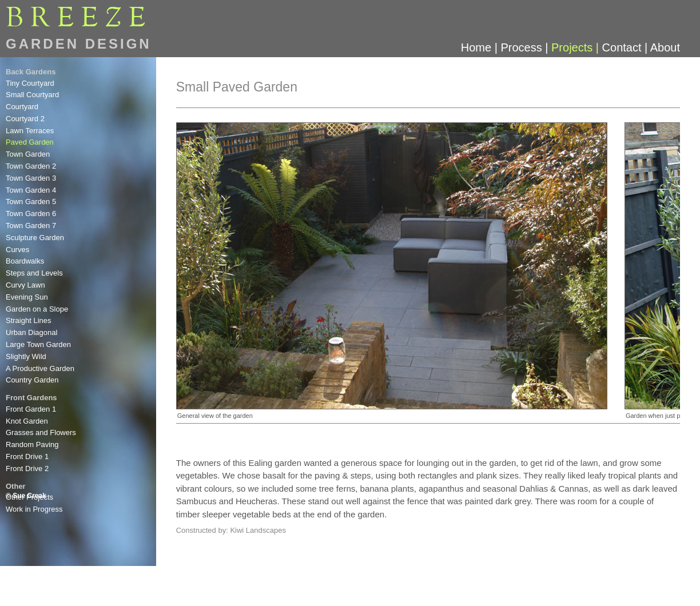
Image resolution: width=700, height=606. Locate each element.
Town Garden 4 (31, 190)
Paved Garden (30, 142)
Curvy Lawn (25, 285)
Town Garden (28, 154)
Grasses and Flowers (41, 432)
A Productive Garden (40, 368)
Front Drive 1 (27, 457)
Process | (526, 47)
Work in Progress (34, 509)
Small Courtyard (32, 95)
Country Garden (32, 380)
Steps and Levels (34, 273)
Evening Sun (27, 297)
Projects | (577, 47)
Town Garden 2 (31, 166)
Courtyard (22, 107)
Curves (17, 250)
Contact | (626, 47)
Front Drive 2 (27, 469)
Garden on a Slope (37, 309)
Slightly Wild (26, 356)
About (665, 47)
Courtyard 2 (25, 119)
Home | (481, 47)
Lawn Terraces (30, 131)
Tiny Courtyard (30, 83)
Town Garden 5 (31, 202)
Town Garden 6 (31, 214)
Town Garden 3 (31, 178)
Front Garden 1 (31, 409)
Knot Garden (27, 421)
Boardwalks (25, 261)
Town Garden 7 (31, 226)
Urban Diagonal (31, 332)
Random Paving (32, 444)
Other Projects (29, 497)
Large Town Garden (38, 344)
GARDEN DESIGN (79, 44)
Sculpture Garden (35, 238)
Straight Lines (29, 320)
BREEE (79, 19)
